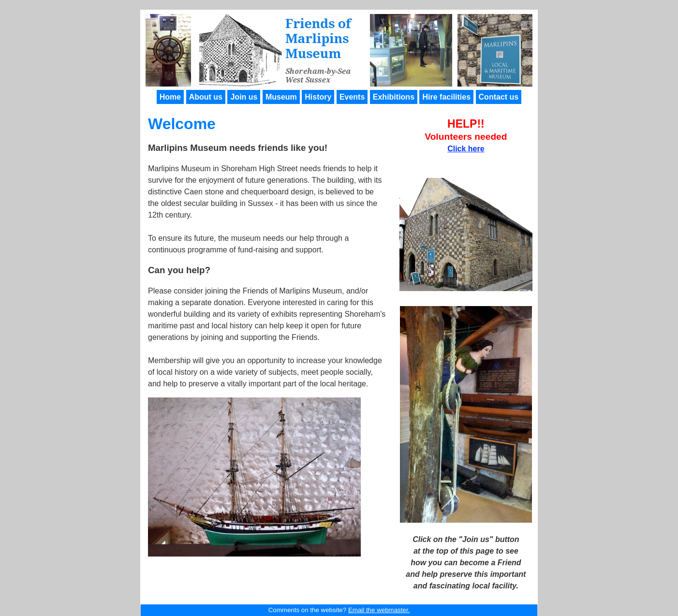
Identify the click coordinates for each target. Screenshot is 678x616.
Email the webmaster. (379, 610)
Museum (281, 97)
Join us (244, 97)
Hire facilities (446, 97)
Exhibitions (394, 97)
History (318, 97)
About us (206, 97)
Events (352, 97)
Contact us (499, 97)
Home (170, 97)
